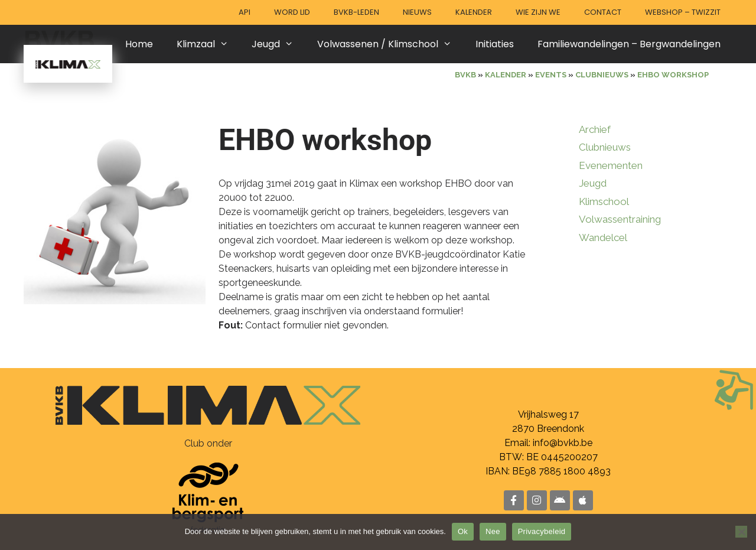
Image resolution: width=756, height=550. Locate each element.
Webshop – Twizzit (683, 12)
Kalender (474, 12)
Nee (493, 531)
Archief (595, 129)
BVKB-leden (356, 12)
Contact (603, 12)
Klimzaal (208, 44)
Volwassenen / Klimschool (390, 44)
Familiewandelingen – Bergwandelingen (629, 44)
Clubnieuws (605, 147)
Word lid (292, 12)
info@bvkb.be (563, 443)
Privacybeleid (542, 531)
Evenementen (611, 165)
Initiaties (495, 44)
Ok (463, 531)
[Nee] (741, 532)
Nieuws (417, 12)
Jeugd (278, 44)
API (245, 12)
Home (139, 44)
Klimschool (604, 201)
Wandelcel (603, 237)
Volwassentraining (620, 219)
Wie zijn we (538, 12)
